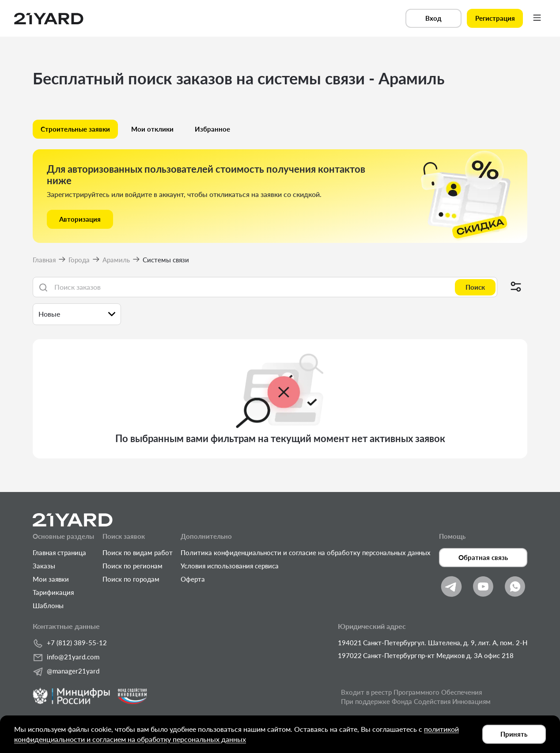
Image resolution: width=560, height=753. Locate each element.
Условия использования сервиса (230, 566)
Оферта (193, 579)
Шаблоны (48, 605)
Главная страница (59, 552)
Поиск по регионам (132, 566)
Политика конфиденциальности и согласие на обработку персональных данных (306, 552)
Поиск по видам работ (138, 552)
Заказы (44, 566)
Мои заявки (51, 579)
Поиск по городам (131, 579)
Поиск (475, 287)
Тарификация (53, 592)
